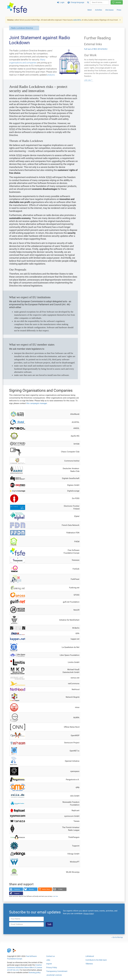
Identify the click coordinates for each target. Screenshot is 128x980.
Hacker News (46, 889)
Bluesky (31, 889)
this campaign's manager (37, 403)
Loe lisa (55, 896)
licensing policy (35, 972)
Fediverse (17, 889)
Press (119, 10)
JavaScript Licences (54, 975)
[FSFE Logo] (17, 8)
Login (61, 2)
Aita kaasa (109, 10)
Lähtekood (90, 956)
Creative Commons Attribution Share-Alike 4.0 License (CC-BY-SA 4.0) (25, 967)
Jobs (48, 960)
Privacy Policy (52, 967)
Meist (90, 10)
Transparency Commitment (57, 971)
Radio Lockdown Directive (22, 28)
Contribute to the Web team (96, 960)
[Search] (88, 2)
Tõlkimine (89, 964)
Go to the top (118, 937)
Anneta (117, 2)
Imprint (49, 964)
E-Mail (60, 889)
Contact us (50, 956)
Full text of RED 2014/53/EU (96, 49)
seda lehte (77, 20)
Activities (98, 10)
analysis (51, 75)
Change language (76, 2)
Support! (17, 893)
